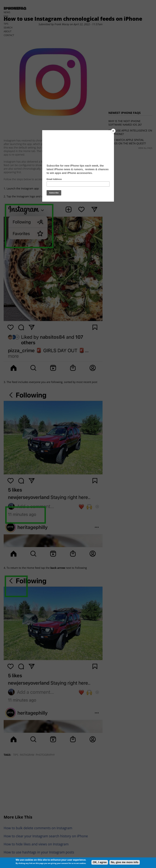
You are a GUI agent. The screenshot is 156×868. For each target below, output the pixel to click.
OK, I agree (100, 862)
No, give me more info (125, 862)
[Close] (113, 131)
